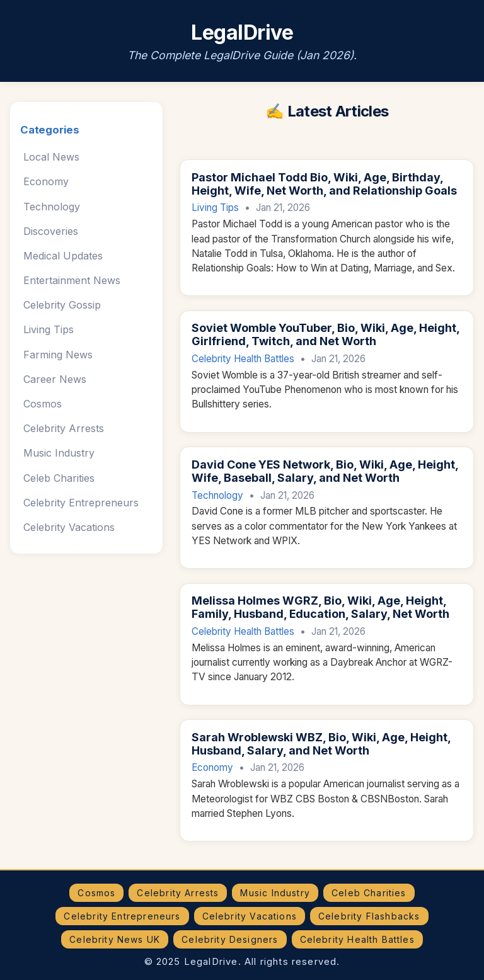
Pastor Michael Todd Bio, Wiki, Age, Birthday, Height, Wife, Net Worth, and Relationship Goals (324, 184)
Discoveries (51, 231)
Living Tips (49, 329)
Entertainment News (72, 280)
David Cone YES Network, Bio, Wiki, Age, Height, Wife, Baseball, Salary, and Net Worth (325, 471)
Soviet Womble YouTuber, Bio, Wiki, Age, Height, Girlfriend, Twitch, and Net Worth (326, 334)
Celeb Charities (59, 478)
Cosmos (43, 404)
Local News (51, 157)
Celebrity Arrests (64, 428)
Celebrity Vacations (69, 527)
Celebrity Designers (230, 939)
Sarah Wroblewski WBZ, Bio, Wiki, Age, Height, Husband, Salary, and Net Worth (321, 744)
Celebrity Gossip (62, 305)
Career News (55, 379)
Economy (46, 181)
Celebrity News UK (115, 939)
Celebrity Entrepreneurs (81, 503)
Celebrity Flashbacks (369, 916)
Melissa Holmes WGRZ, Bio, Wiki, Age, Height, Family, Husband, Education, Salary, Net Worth (320, 607)
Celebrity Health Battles (243, 359)
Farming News (58, 355)
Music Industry (59, 453)
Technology (52, 207)
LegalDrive (242, 32)
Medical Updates (63, 256)
